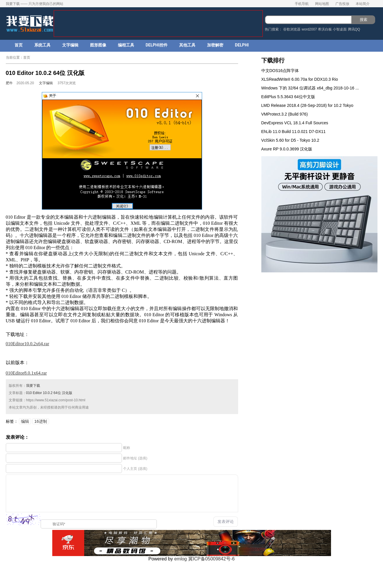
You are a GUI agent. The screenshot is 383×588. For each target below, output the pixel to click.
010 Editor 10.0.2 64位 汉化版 (49, 393)
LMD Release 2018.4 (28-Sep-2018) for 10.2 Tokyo (307, 105)
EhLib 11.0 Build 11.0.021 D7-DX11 (294, 132)
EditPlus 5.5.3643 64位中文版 (288, 97)
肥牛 (9, 83)
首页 (19, 45)
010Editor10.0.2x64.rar (28, 344)
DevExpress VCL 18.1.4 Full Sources (295, 123)
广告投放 (342, 4)
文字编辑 (70, 45)
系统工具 (42, 45)
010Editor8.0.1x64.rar (26, 373)
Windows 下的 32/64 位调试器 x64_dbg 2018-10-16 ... (310, 88)
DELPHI (242, 45)
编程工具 (126, 45)
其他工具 (187, 45)
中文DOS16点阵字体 (280, 71)
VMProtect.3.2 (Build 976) (285, 114)
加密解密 (215, 45)
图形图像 (98, 45)
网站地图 (322, 4)
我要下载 (33, 386)
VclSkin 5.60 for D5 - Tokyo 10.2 (290, 140)
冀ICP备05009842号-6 (211, 559)
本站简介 (363, 4)
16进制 (41, 421)
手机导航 (302, 4)
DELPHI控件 (157, 45)
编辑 (25, 421)
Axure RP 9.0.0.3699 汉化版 (287, 149)
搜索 (364, 20)
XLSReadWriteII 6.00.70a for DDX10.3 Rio (300, 79)
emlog (181, 559)
